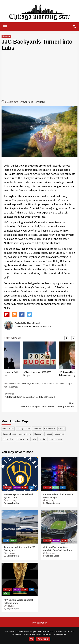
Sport (25, 488)
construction (22, 439)
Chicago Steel (56, 439)
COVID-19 (25, 384)
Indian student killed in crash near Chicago (58, 496)
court (49, 434)
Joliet (34, 439)
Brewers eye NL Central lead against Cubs (18, 496)
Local (56, 488)
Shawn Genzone (53, 503)
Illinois (17, 488)
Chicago (6, 36)
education (35, 384)
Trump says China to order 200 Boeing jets (20, 549)
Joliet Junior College (62, 384)
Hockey (43, 439)
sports (61, 429)
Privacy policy (43, 639)
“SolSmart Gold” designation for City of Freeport (39, 395)
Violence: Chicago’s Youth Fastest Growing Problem (39, 405)
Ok (31, 639)
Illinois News (46, 384)
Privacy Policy (39, 623)
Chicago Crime (23, 429)
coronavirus (14, 384)
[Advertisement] (39, 75)
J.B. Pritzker (8, 439)
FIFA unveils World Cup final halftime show (18, 601)
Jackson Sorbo (53, 556)
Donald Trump (25, 434)
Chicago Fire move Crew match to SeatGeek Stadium (57, 549)
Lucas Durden (13, 503)
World (13, 540)
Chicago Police (9, 434)
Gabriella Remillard (34, 102)
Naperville (39, 434)
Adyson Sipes (12, 609)
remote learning (11, 387)
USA (32, 488)
